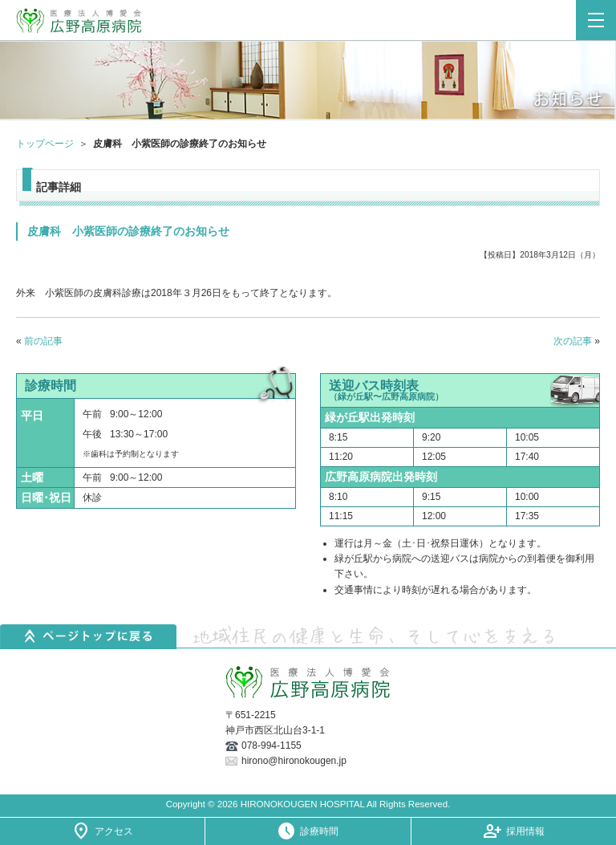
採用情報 (525, 831)
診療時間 (319, 831)
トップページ (45, 144)
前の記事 (43, 341)
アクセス (114, 831)
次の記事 (573, 341)
